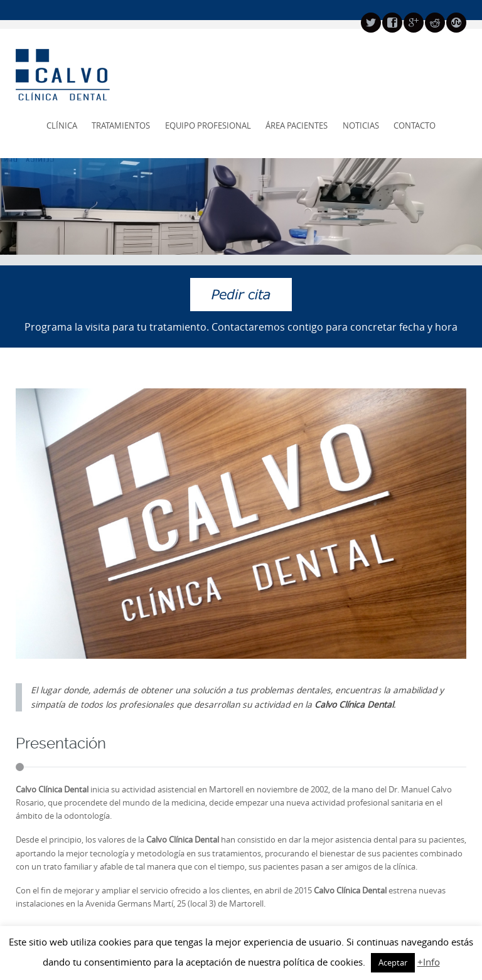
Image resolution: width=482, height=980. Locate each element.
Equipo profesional (208, 125)
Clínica (62, 125)
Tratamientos (121, 125)
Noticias (361, 125)
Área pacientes (297, 125)
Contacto (415, 125)
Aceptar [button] (393, 962)
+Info (429, 962)
